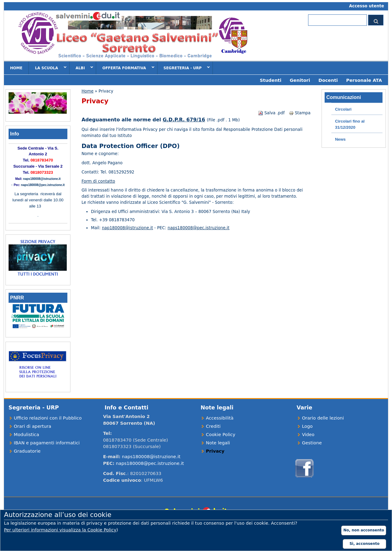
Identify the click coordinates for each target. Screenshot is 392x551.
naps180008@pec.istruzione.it (198, 228)
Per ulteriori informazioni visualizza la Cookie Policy (60, 530)
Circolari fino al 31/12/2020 (350, 124)
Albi (81, 68)
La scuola (47, 68)
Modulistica (26, 434)
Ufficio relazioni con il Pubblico (48, 418)
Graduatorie (27, 451)
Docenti (328, 80)
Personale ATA (364, 80)
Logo (307, 426)
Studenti (271, 80)
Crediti (213, 426)
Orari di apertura (32, 426)
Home (16, 68)
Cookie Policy (221, 434)
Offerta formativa (125, 68)
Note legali (218, 443)
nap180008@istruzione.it (128, 228)
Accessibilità (220, 418)
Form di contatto (98, 181)
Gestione (312, 443)
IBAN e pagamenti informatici (47, 443)
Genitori (300, 80)
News (340, 139)
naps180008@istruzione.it (42, 179)
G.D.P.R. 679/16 (184, 120)
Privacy (215, 451)
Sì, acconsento (364, 544)
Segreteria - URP (184, 68)
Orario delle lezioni (323, 418)
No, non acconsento (364, 530)
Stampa (300, 113)
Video (308, 434)
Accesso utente (367, 6)
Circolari (343, 109)
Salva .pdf (271, 113)
